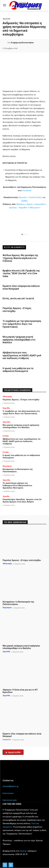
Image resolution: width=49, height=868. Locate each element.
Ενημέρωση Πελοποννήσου (22, 43)
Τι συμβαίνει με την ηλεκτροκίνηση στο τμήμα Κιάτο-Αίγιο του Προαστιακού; (22, 324)
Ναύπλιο (21, 204)
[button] (24, 226)
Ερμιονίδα (40, 204)
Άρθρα (24, 201)
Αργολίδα (6, 19)
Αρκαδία (6, 496)
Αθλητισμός (7, 396)
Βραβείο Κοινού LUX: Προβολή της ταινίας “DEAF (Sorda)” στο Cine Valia (21, 273)
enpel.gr (23, 851)
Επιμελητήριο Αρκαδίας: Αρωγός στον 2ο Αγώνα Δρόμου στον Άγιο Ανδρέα (22, 501)
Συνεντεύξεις (36, 197)
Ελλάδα (6, 436)
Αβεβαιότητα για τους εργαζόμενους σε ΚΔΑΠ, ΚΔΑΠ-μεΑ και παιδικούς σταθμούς (22, 355)
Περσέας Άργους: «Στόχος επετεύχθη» (21, 400)
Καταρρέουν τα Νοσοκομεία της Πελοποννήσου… (18, 470)
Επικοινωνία (8, 793)
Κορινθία (23, 208)
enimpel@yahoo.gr (11, 786)
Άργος (30, 204)
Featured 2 (7, 739)
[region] (24, 226)
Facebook (27, 191)
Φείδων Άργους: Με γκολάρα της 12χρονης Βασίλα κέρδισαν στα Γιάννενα (20, 258)
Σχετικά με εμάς (10, 800)
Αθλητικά (34, 208)
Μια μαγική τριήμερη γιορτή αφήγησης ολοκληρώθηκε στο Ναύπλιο (19, 340)
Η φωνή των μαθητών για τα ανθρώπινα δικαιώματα (18, 370)
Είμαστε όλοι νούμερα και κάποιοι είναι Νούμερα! (21, 287)
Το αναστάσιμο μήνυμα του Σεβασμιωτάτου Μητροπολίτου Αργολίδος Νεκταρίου (17, 485)
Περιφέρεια (7, 466)
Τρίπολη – (14, 208)
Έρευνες (23, 197)
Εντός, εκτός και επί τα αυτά (18, 298)
